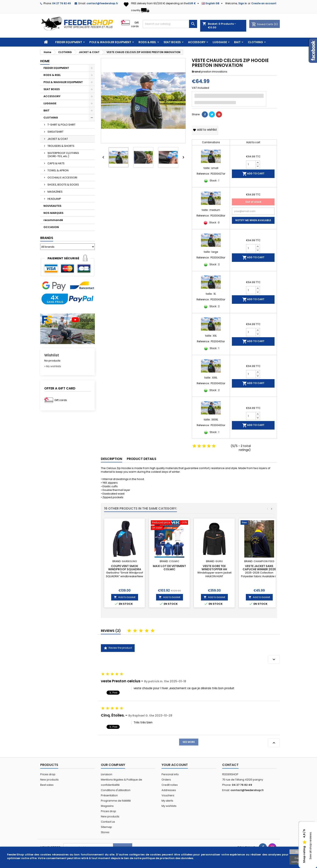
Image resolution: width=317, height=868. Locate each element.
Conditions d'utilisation (116, 790)
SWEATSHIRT (55, 132)
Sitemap (106, 827)
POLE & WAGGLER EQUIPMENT (110, 42)
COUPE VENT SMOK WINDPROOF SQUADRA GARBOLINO (125, 569)
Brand (196, 72)
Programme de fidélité (116, 801)
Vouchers (168, 795)
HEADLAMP (54, 199)
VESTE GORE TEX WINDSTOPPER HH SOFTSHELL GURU (214, 569)
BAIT (237, 42)
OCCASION (51, 227)
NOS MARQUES (53, 213)
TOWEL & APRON (58, 170)
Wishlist (52, 355)
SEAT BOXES (172, 42)
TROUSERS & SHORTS (61, 146)
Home (45, 61)
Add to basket (125, 597)
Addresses (169, 790)
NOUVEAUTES (52, 206)
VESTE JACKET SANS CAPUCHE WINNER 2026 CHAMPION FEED (259, 569)
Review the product (118, 648)
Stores (105, 832)
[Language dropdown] (213, 3)
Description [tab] (111, 459)
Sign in (243, 3)
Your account (175, 765)
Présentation (109, 795)
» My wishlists (53, 366)
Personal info (170, 774)
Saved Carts (263, 24)
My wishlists (169, 806)
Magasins (107, 806)
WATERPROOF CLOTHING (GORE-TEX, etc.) (63, 155)
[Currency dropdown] (194, 3)
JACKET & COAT (58, 139)
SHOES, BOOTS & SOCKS (63, 185)
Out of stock (253, 202)
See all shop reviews (310, 846)
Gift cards (135, 24)
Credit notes (170, 785)
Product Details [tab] (142, 459)
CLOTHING (255, 42)
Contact (230, 765)
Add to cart (253, 174)
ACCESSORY (197, 42)
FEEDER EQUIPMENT (69, 42)
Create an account (264, 3)
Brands (47, 238)
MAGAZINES (55, 192)
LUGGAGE (220, 42)
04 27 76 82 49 (61, 3)
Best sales (47, 785)
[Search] (170, 24)
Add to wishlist (205, 130)
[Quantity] (251, 164)
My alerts (167, 801)
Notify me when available (253, 220)
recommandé (53, 220)
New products (49, 780)
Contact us (108, 822)
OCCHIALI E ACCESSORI (62, 178)
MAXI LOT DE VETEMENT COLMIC (169, 568)
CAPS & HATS (56, 163)
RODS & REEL (147, 42)
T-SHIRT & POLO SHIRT (61, 125)
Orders (166, 780)
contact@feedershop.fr (102, 3)
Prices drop (48, 774)
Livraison (107, 774)
